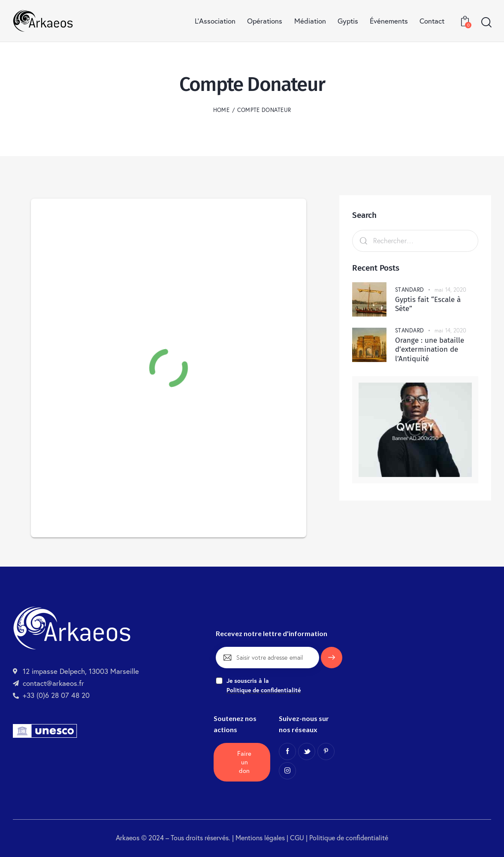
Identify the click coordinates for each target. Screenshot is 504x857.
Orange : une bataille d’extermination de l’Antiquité (430, 350)
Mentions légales (260, 838)
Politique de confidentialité (349, 838)
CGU (298, 838)
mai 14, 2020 (450, 290)
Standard (410, 290)
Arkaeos (128, 838)
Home (221, 110)
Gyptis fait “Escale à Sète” (428, 304)
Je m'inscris (332, 661)
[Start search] (486, 23)
